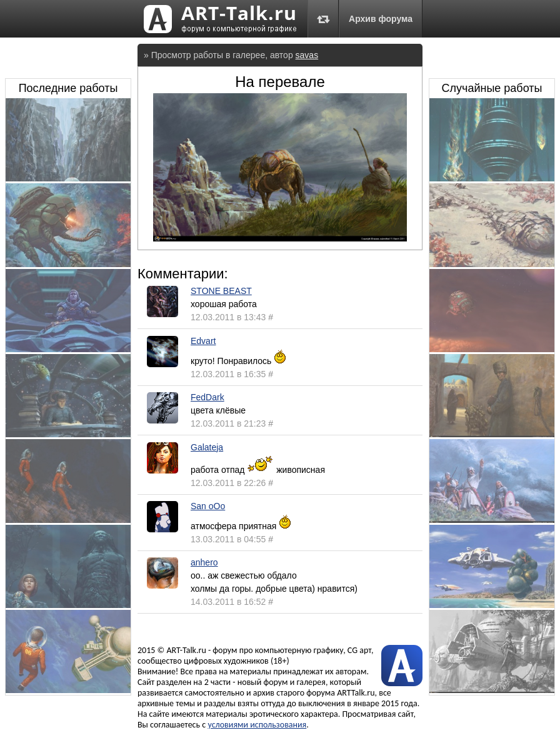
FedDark (207, 397)
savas (307, 55)
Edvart (203, 341)
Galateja (207, 447)
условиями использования (257, 725)
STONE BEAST (221, 291)
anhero (204, 562)
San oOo (208, 506)
